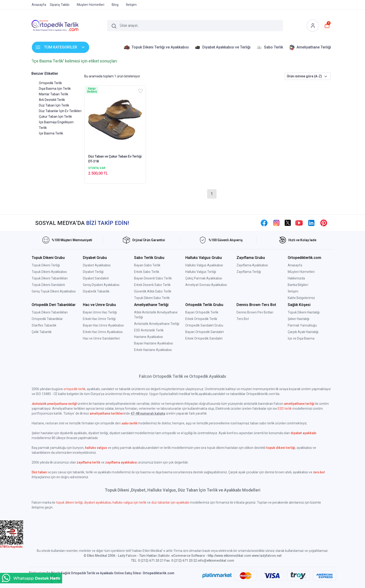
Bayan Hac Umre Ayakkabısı (103, 325)
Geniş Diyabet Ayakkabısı (101, 285)
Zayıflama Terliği (249, 272)
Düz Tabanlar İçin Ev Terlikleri (60, 111)
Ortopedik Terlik (50, 83)
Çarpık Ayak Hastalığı (303, 332)
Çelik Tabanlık (42, 332)
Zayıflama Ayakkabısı (252, 265)
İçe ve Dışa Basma (301, 338)
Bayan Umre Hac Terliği (100, 312)
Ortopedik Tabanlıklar (47, 319)
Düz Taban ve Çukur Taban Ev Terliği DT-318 (115, 159)
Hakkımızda (296, 278)
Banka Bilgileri (298, 285)
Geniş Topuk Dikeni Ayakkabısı (54, 291)
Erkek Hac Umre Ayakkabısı (103, 332)
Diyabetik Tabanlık (96, 291)
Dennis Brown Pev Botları (255, 312)
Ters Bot (243, 319)
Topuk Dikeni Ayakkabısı (49, 272)
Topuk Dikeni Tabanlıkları (50, 278)
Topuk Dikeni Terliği (46, 265)
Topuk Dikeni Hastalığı (304, 312)
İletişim (293, 291)
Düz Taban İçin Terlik (54, 105)
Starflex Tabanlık (44, 325)
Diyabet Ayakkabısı (97, 265)
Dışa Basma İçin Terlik (55, 89)
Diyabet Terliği (93, 272)
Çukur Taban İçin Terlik (55, 117)
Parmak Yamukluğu (302, 325)
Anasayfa (295, 265)
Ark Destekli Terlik (52, 100)
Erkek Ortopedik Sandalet (204, 338)
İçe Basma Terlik (51, 133)
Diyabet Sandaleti (96, 278)
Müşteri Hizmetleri (301, 272)
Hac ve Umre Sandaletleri (101, 338)
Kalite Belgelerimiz (301, 298)
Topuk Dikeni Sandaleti (48, 285)
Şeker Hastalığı (299, 319)
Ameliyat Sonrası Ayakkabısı (206, 285)
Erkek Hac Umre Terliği (99, 319)
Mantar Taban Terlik (54, 94)
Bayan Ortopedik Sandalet (204, 332)
